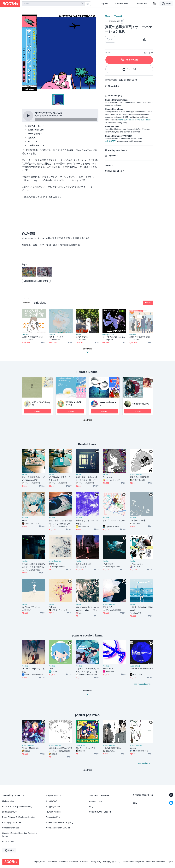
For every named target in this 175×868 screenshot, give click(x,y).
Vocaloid (118, 16)
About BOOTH (122, 4)
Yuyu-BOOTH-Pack (144, 120)
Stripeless (40, 303)
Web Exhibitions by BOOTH (58, 828)
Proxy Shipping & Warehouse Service (18, 817)
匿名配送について (10, 812)
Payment (112, 156)
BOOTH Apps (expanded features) (17, 807)
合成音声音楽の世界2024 (140, 337)
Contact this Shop (114, 171)
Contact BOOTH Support (100, 812)
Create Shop (141, 4)
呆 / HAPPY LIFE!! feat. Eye (114, 337)
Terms (108, 166)
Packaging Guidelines (12, 822)
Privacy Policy (96, 862)
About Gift (113, 86)
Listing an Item (9, 801)
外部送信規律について (112, 862)
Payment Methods (54, 812)
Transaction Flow (53, 817)
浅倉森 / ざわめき (56, 337)
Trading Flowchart (116, 150)
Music (108, 16)
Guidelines (84, 862)
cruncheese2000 (141, 404)
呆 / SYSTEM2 (82, 337)
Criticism (25, 335)
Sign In (105, 4)
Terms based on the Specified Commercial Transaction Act (144, 862)
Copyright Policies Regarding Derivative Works (19, 835)
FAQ (91, 807)
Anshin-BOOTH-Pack (126, 120)
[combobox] (53, 4)
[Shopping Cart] (155, 4)
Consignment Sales (11, 828)
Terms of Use (52, 862)
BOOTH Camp (9, 841)
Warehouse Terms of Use (69, 862)
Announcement (96, 801)
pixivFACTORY (111, 141)
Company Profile (39, 862)
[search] (82, 4)
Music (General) (108, 335)
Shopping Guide (53, 807)
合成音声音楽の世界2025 (32, 337)
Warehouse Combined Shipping (59, 822)
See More (88, 422)
